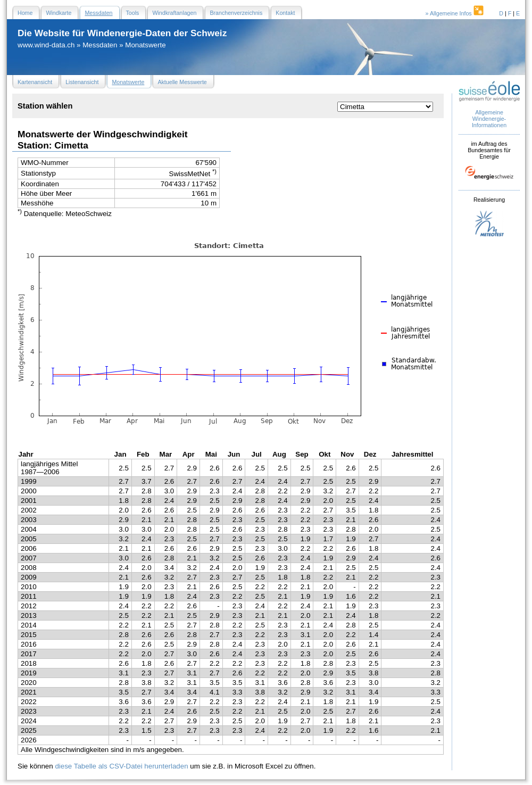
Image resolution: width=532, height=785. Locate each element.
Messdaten (100, 45)
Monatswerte (145, 45)
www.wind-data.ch (46, 45)
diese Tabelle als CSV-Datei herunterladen (121, 766)
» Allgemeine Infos (455, 13)
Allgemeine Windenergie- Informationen (489, 119)
